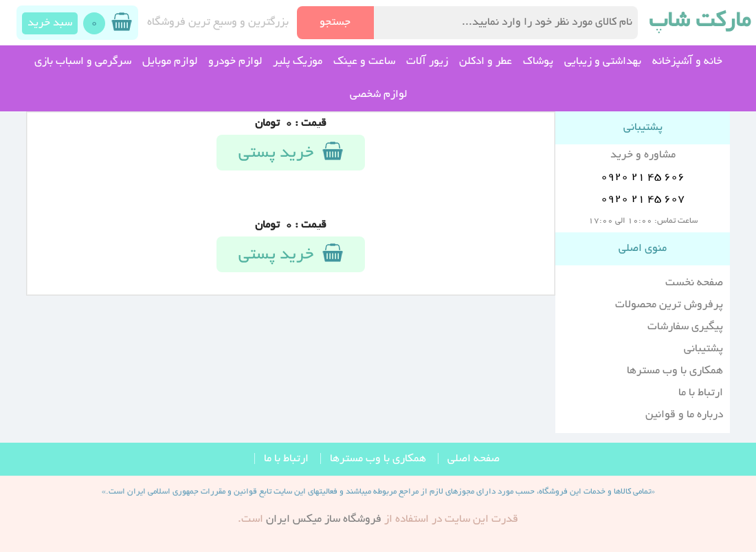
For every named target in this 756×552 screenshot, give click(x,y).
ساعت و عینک (364, 62)
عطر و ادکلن (486, 62)
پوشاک (538, 62)
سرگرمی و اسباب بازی (83, 62)
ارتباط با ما (701, 393)
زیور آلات (427, 62)
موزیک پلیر (298, 62)
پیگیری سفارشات (685, 327)
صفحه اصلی (474, 459)
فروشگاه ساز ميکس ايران (324, 520)
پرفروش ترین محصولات (669, 305)
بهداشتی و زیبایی (603, 62)
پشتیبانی (703, 349)
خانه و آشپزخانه (687, 62)
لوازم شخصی (378, 95)
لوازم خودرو (235, 62)
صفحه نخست (694, 283)
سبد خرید (50, 23)
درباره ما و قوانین (684, 415)
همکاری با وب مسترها (675, 371)
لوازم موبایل (170, 62)
